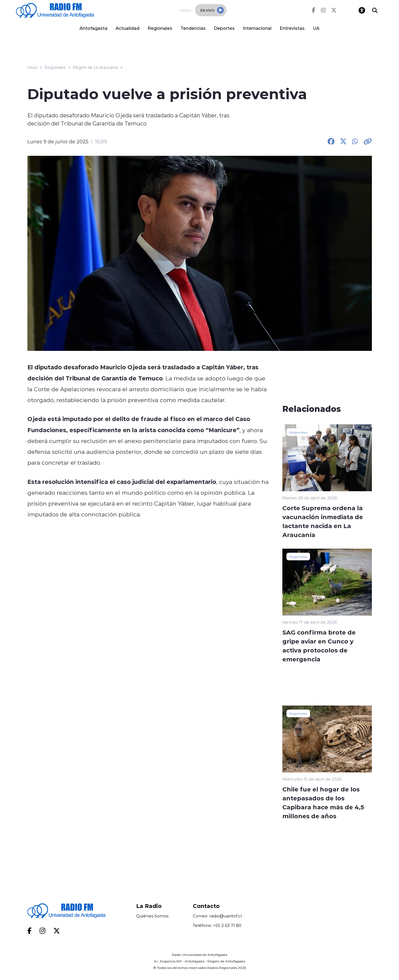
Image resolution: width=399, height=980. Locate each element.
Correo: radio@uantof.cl (217, 916)
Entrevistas (292, 28)
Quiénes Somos (152, 916)
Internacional (257, 28)
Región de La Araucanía (95, 67)
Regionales (160, 28)
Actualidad (127, 28)
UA (316, 28)
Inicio (32, 67)
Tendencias (193, 28)
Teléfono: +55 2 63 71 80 (217, 925)
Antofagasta (93, 28)
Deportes (224, 28)
